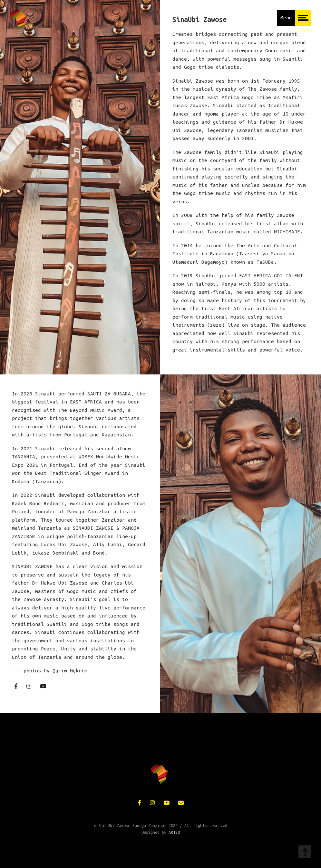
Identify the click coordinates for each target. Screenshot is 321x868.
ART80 (174, 832)
